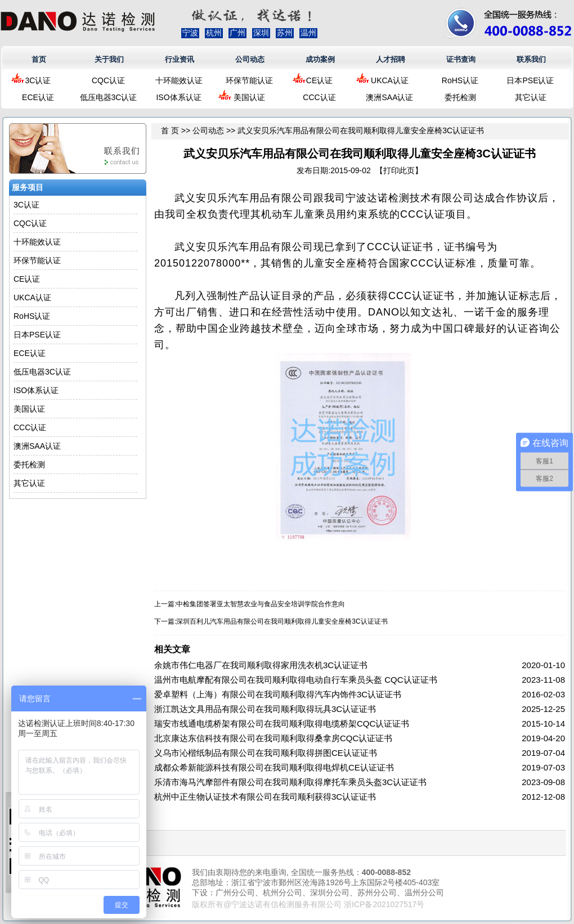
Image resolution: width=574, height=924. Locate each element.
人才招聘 (391, 59)
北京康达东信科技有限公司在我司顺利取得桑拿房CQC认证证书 (273, 738)
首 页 (170, 130)
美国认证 (249, 97)
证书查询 (461, 59)
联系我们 (531, 59)
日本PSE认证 (530, 80)
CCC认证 (319, 97)
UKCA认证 (390, 80)
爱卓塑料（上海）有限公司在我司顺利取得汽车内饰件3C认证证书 (278, 694)
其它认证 (531, 97)
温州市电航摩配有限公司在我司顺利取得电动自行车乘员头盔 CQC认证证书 (296, 680)
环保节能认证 (249, 80)
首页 (39, 59)
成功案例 (320, 59)
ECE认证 (38, 97)
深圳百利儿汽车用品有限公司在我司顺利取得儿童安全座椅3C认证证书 (282, 621)
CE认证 (319, 80)
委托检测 (460, 97)
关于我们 (109, 59)
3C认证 (38, 80)
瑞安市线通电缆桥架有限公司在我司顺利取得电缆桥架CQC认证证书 (282, 724)
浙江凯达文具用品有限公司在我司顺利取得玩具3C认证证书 (265, 709)
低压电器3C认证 (109, 97)
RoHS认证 (460, 80)
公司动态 (250, 59)
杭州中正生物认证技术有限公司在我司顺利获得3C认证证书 (265, 797)
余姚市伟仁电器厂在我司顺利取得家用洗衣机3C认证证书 (261, 665)
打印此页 (399, 170)
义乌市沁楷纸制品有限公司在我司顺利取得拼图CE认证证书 (266, 753)
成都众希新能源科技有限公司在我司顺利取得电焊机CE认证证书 (274, 767)
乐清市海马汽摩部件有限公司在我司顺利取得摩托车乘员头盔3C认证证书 (290, 782)
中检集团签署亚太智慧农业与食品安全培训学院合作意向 (261, 604)
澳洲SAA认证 (389, 97)
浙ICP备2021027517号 (384, 904)
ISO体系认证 (178, 97)
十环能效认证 (179, 80)
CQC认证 (108, 80)
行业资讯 (180, 59)
